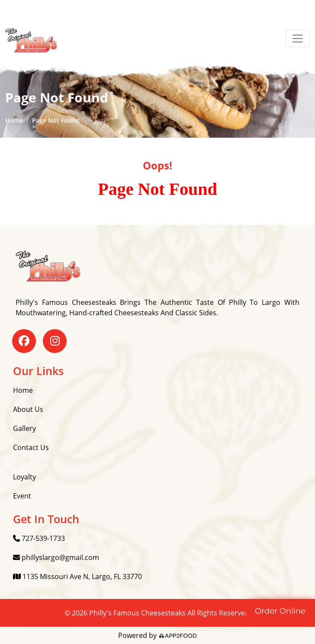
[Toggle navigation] (298, 39)
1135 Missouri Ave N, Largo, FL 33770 (77, 576)
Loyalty (24, 477)
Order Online (280, 611)
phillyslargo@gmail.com (56, 557)
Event (22, 496)
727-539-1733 (39, 538)
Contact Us (31, 447)
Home (14, 121)
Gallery (24, 428)
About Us (28, 409)
